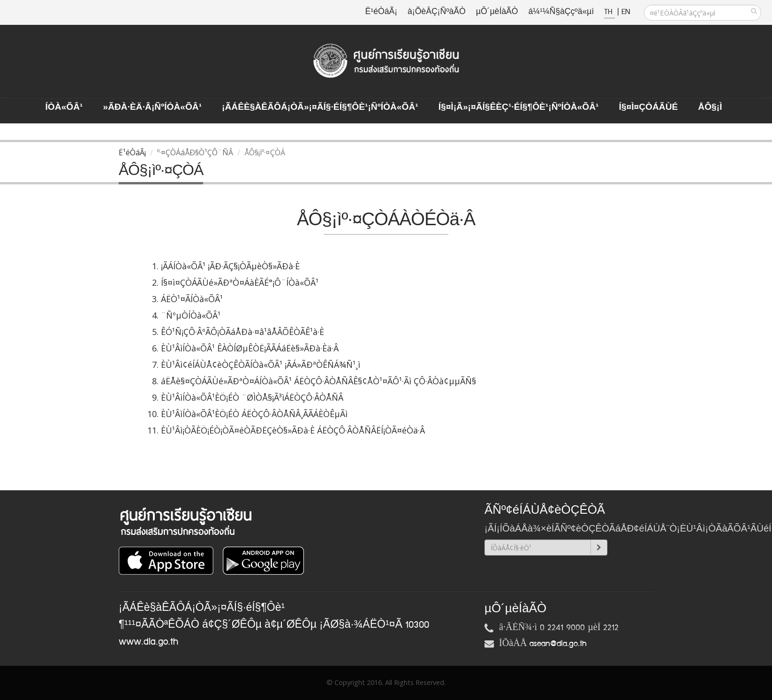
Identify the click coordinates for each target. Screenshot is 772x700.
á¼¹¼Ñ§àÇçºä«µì (561, 12)
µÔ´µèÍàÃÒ (497, 12)
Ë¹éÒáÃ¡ (381, 12)
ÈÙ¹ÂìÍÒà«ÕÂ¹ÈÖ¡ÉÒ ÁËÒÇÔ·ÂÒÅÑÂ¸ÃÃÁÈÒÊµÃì (254, 414)
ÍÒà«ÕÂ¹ (64, 107)
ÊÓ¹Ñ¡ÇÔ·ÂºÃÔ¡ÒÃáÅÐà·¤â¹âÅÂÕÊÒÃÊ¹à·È (242, 332)
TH (609, 12)
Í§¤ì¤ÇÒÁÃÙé (648, 107)
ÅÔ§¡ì (710, 107)
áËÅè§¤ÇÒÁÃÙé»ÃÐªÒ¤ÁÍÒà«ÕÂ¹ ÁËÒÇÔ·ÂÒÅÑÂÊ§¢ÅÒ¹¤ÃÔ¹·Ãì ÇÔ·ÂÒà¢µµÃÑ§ (318, 381)
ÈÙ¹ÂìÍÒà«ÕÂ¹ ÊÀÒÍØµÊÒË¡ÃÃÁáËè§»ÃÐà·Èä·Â (250, 348)
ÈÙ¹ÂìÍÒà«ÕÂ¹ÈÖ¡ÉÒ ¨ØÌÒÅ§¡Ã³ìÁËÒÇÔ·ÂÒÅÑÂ (252, 397)
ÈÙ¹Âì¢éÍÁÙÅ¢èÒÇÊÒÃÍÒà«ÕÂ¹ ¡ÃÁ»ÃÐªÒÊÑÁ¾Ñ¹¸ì (261, 365)
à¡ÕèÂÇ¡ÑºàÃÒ (437, 12)
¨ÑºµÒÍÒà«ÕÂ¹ (191, 315)
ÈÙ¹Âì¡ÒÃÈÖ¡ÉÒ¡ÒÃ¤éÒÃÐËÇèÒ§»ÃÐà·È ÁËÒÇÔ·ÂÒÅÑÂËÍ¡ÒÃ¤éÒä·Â (293, 430)
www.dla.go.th (148, 642)
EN (626, 12)
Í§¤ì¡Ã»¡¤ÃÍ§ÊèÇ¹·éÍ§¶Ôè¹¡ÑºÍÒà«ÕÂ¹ (519, 107)
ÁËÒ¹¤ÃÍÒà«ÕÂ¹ (192, 299)
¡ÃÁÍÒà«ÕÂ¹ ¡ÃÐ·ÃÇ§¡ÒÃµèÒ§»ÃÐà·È (230, 266)
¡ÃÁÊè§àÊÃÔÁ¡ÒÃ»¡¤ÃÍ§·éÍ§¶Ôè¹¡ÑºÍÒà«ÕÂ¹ (320, 107)
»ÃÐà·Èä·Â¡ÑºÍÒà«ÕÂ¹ (152, 107)
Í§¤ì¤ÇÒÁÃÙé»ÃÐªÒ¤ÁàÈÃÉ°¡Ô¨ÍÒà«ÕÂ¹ (240, 282)
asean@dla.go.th (558, 644)
